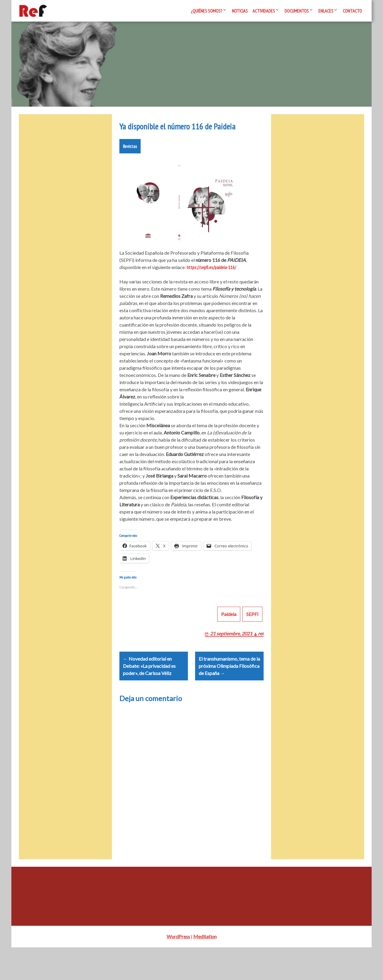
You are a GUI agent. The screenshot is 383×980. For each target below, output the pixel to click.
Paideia (229, 639)
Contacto (352, 11)
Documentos (297, 11)
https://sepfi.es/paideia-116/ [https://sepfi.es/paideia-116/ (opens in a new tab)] (211, 285)
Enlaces (326, 11)
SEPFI (252, 639)
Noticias (240, 11)
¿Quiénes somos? (207, 11)
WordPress (178, 969)
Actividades (264, 11)
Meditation (205, 969)
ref (261, 659)
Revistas (130, 164)
